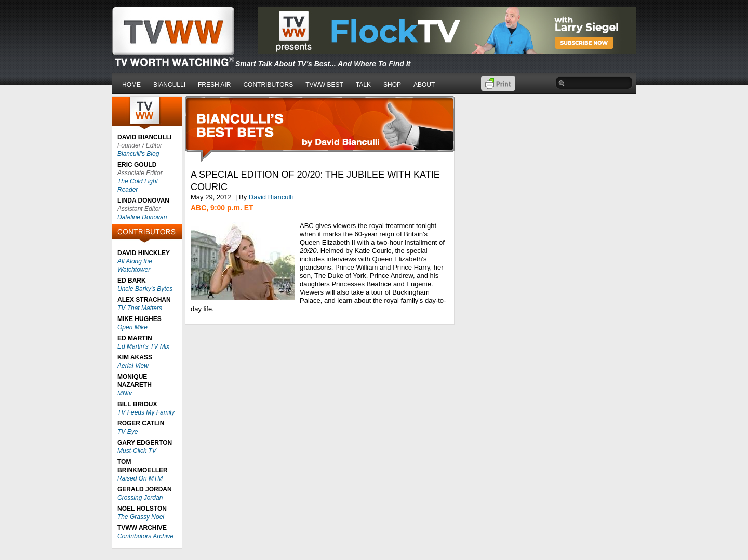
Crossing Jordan (140, 498)
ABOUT (424, 85)
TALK (363, 85)
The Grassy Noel (141, 517)
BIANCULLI (169, 85)
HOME (131, 85)
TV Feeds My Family (146, 412)
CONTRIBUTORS (268, 85)
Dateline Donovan (142, 217)
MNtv (125, 393)
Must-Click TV (137, 451)
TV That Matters (140, 308)
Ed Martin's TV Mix (143, 346)
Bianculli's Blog (138, 154)
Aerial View (133, 366)
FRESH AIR (214, 85)
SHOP (392, 85)
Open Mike (132, 327)
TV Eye (128, 432)
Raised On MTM (140, 478)
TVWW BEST (324, 85)
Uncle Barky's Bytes (145, 289)
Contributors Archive (145, 536)
